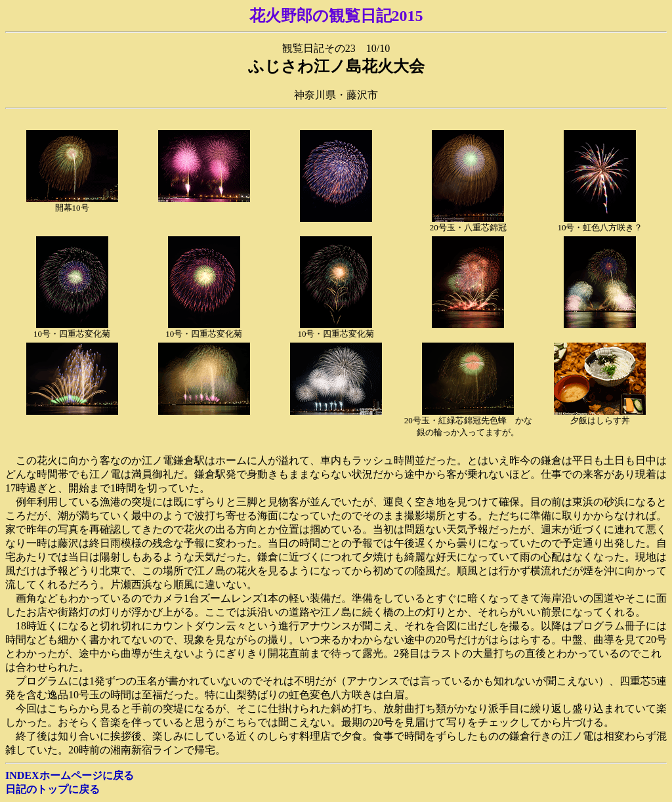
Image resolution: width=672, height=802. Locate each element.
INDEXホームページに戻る (70, 775)
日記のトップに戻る (52, 789)
